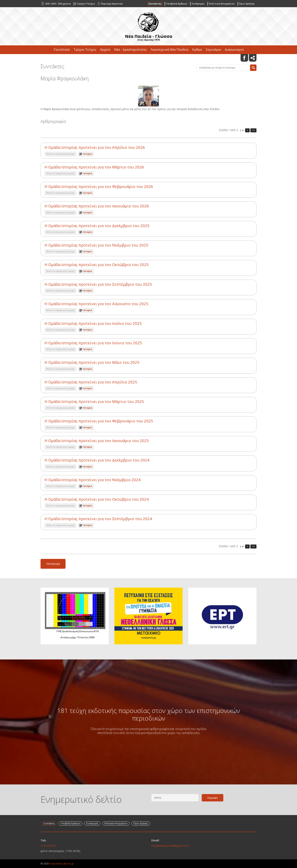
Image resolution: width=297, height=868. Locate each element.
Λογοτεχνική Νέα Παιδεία (170, 49)
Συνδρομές (198, 4)
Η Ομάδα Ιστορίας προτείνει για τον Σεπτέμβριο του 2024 (98, 519)
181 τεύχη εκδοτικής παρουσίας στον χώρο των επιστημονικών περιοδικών (148, 714)
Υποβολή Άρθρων (177, 4)
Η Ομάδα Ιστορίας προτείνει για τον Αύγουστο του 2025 (96, 304)
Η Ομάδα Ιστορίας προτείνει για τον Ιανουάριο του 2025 (97, 441)
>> (253, 130)
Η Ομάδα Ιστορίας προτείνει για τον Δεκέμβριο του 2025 (97, 226)
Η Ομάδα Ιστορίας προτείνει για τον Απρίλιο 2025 (91, 382)
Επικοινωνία (148, 58)
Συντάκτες (155, 4)
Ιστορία (88, 154)
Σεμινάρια (213, 49)
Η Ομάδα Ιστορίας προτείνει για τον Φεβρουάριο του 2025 (99, 421)
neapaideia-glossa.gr (61, 863)
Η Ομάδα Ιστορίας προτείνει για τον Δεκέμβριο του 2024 (97, 460)
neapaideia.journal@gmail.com (170, 846)
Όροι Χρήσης (247, 4)
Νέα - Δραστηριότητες (131, 49)
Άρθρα (197, 49)
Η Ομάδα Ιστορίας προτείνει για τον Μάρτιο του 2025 (94, 401)
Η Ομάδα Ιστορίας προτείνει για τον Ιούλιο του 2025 (93, 323)
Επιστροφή (53, 564)
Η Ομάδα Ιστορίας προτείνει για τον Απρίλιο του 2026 (95, 147)
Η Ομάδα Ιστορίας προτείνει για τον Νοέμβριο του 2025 (96, 245)
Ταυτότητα (62, 49)
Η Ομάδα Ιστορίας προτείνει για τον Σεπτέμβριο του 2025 (98, 284)
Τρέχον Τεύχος (85, 49)
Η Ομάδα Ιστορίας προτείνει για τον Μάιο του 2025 (92, 362)
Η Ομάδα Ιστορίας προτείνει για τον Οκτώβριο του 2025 (97, 265)
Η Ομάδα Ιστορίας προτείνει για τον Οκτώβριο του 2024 (97, 499)
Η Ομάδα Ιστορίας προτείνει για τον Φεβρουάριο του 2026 (99, 187)
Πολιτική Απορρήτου (222, 4)
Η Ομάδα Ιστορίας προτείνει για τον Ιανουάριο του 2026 (97, 206)
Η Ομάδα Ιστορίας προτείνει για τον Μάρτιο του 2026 (94, 167)
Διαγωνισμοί (234, 49)
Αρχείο (105, 49)
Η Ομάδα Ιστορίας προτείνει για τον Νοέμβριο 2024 (93, 480)
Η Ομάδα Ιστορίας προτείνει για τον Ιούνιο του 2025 (93, 343)
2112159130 (48, 846)
